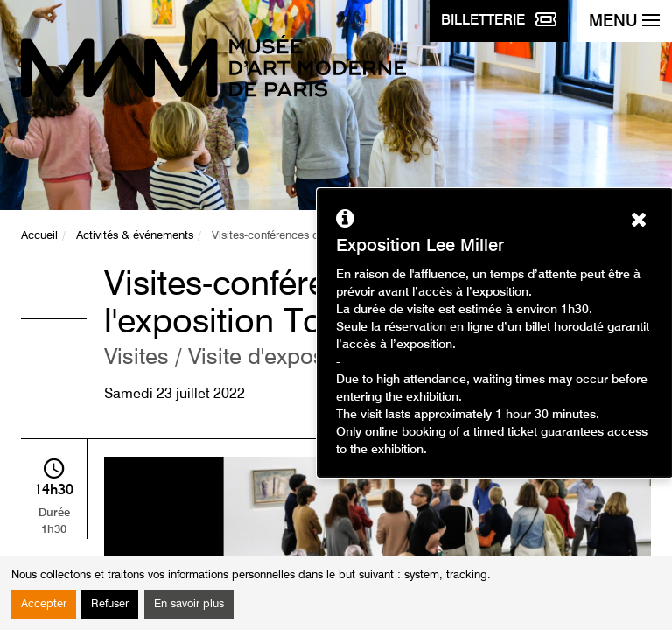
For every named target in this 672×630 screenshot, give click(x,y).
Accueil (39, 236)
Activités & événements (135, 236)
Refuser (110, 604)
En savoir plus (189, 604)
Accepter (44, 604)
